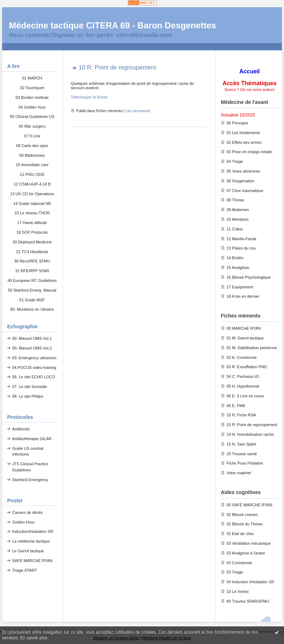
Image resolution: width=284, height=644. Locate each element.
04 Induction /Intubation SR (250, 582)
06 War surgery (32, 126)
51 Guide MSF (32, 300)
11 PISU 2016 (32, 174)
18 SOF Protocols (32, 232)
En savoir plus (34, 638)
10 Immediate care (32, 165)
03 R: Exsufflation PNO (247, 367)
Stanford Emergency (30, 480)
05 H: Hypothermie (243, 386)
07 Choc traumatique (245, 191)
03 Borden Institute (32, 97)
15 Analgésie (238, 268)
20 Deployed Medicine (32, 242)
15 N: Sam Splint (241, 444)
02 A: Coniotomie (242, 357)
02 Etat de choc (240, 534)
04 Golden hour (32, 107)
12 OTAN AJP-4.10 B (32, 184)
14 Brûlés (235, 258)
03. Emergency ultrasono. (35, 358)
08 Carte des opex (32, 146)
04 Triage (235, 161)
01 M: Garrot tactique (245, 338)
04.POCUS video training (34, 367)
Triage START (25, 570)
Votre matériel (239, 473)
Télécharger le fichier (89, 97)
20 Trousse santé (242, 454)
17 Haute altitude (32, 223)
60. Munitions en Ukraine (32, 309)
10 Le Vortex (238, 592)
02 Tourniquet (32, 88)
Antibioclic (21, 429)
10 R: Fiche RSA (241, 415)
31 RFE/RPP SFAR (32, 271)
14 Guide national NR (32, 204)
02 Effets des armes (244, 142)
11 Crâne (235, 229)
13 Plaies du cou (241, 248)
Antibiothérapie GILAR (32, 439)
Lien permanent (138, 111)
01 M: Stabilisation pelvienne (252, 348)
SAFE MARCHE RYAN (32, 561)
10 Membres (238, 219)
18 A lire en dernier (243, 296)
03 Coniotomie (239, 563)
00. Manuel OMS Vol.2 (32, 348)
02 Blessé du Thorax (245, 524)
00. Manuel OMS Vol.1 (32, 338)
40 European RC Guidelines (32, 280)
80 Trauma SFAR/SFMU (248, 601)
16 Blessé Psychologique (249, 277)
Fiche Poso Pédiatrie (245, 463)
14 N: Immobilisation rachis (250, 434)
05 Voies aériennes (243, 171)
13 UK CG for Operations (32, 194)
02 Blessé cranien (242, 515)
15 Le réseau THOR (32, 213)
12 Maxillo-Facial (241, 239)
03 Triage (235, 572)
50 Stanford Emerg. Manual (32, 290)
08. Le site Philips (28, 396)
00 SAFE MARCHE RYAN (249, 505)
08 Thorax (235, 200)
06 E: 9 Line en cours (245, 396)
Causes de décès (27, 512)
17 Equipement (240, 287)
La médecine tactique (31, 541)
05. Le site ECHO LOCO (34, 377)
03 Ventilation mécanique (249, 543)
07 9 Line (32, 136)
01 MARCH (32, 78)
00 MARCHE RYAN (244, 328)
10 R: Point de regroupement (252, 425)
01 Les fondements (243, 133)
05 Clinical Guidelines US (32, 117)
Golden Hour (23, 522)
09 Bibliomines (32, 155)
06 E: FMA (236, 406)
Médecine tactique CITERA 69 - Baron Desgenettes (113, 25)
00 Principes (238, 123)
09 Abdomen (238, 210)
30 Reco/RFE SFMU (32, 261)
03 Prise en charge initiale (249, 152)
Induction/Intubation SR (33, 531)
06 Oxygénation (240, 181)
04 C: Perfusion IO (243, 376)
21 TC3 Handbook (32, 252)
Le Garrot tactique (28, 551)
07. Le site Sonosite (30, 387)
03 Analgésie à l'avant (246, 553)
